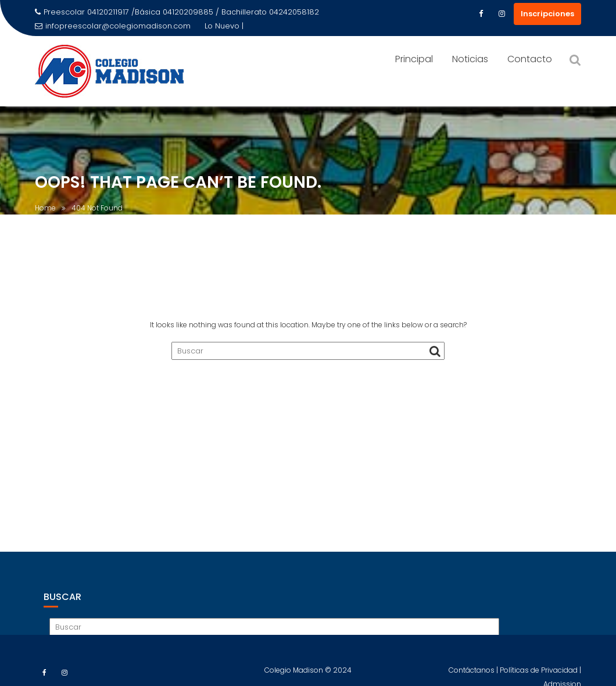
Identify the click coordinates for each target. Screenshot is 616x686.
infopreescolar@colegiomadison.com (113, 26)
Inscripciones (547, 14)
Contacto (530, 59)
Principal (414, 59)
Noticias (470, 59)
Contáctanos (472, 674)
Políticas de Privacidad (540, 674)
